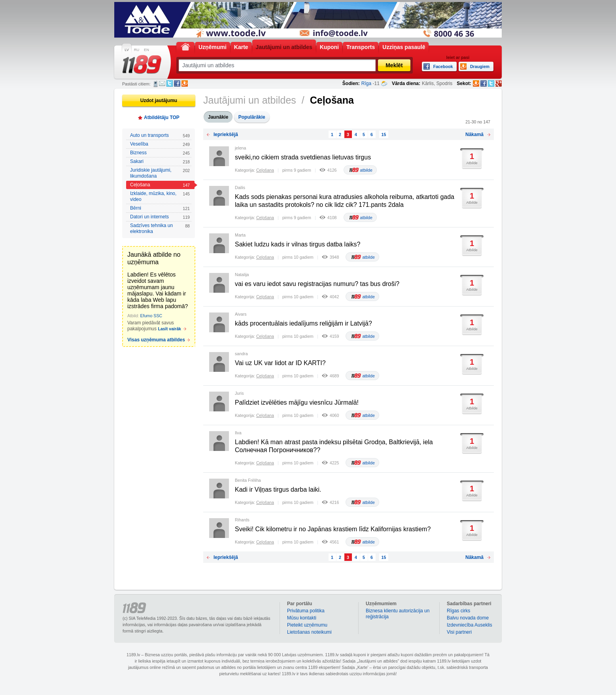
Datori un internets (160, 217)
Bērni (160, 208)
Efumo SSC (151, 316)
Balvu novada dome (468, 618)
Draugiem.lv (185, 83)
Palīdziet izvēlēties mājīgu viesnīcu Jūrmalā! (297, 402)
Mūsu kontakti (302, 618)
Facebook (177, 83)
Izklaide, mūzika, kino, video (160, 196)
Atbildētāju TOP (162, 117)
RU (137, 50)
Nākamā (474, 134)
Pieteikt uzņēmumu (307, 625)
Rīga (366, 83)
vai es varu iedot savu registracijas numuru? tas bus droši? (317, 284)
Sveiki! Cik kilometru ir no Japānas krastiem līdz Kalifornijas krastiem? (333, 529)
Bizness (160, 153)
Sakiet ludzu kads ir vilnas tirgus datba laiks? (298, 244)
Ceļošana (160, 185)
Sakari (160, 162)
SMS (156, 84)
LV (127, 50)
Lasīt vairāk (169, 329)
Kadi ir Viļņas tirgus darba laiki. (278, 490)
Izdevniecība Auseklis (470, 625)
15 (384, 134)
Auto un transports (160, 135)
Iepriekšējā (226, 134)
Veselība (160, 144)
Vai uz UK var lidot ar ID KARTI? (280, 363)
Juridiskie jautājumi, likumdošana (160, 173)
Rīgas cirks (458, 611)
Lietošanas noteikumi (309, 632)
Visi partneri (459, 632)
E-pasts (162, 83)
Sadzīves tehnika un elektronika (160, 228)
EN (146, 50)
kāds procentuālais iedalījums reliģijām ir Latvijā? (303, 323)
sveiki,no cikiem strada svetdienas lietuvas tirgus (303, 157)
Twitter (170, 83)
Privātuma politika (306, 611)
